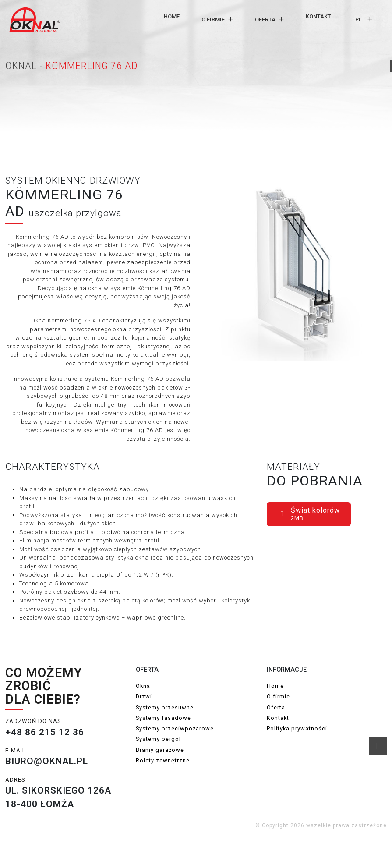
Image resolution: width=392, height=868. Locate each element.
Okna (143, 686)
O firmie (213, 19)
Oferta (265, 19)
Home (172, 16)
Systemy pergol (158, 739)
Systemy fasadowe (163, 718)
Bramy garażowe (160, 750)
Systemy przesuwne (165, 707)
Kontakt (318, 16)
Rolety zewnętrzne (163, 760)
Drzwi (144, 696)
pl (358, 19)
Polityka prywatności (297, 728)
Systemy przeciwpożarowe (175, 728)
